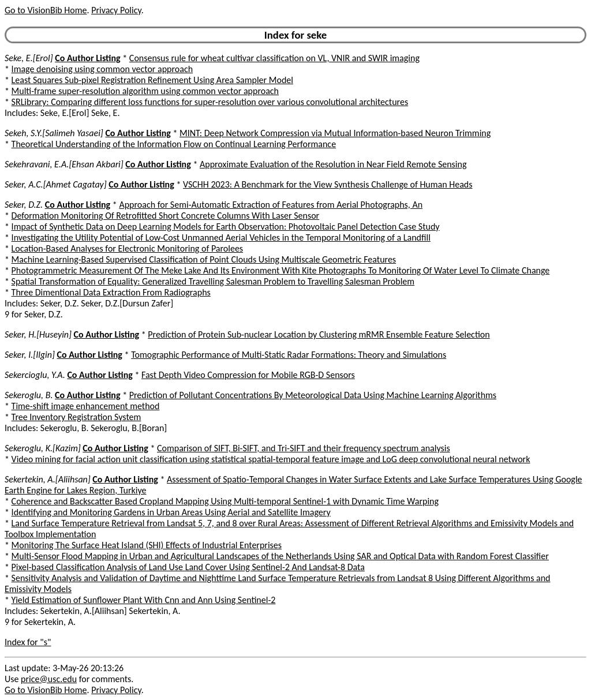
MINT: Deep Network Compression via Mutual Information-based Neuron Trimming (335, 133)
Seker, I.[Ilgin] (30, 355)
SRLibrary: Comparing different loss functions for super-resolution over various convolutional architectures (210, 102)
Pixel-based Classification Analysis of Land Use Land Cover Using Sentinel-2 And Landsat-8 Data (188, 567)
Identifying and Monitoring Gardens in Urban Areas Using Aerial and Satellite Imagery (171, 512)
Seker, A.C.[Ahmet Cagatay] (56, 184)
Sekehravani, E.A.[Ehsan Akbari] (64, 164)
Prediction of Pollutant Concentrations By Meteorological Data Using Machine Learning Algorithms (313, 395)
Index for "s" (28, 642)
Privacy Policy (116, 10)
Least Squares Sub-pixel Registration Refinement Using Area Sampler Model (152, 80)
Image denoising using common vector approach (102, 69)
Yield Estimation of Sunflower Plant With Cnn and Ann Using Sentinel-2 (144, 600)
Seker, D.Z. (24, 205)
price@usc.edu (49, 679)
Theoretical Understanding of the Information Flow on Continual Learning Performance (174, 144)
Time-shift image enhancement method (86, 406)
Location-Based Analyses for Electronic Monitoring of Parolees (128, 248)
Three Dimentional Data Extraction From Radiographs (111, 292)
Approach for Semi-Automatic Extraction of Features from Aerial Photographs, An (271, 205)
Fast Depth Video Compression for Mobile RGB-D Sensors (248, 375)
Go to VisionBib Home (46, 10)
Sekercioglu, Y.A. (35, 375)
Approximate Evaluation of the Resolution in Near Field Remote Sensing (333, 164)
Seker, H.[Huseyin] (38, 334)
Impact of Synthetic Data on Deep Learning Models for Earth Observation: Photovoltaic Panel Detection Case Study (226, 227)
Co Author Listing (87, 58)
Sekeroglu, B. (29, 395)
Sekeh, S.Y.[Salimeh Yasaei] (54, 133)
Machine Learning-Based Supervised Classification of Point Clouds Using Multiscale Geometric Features (204, 259)
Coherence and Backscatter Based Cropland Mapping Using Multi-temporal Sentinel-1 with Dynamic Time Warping (225, 501)
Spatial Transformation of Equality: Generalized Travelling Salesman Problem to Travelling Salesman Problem (213, 281)
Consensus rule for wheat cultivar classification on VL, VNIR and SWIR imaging (274, 58)
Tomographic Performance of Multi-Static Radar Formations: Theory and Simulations (289, 355)
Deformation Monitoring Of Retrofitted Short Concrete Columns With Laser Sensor (166, 216)
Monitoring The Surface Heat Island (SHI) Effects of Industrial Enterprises (147, 545)
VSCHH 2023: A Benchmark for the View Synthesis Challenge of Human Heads (328, 184)
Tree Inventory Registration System (76, 417)
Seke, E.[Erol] (29, 58)
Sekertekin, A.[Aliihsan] (48, 479)
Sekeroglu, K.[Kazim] (43, 448)
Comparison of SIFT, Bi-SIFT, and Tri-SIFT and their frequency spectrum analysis (304, 448)
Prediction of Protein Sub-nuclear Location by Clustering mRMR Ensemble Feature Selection (319, 334)
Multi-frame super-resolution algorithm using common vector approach (145, 91)
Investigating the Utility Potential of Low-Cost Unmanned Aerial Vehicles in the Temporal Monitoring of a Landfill (221, 237)
